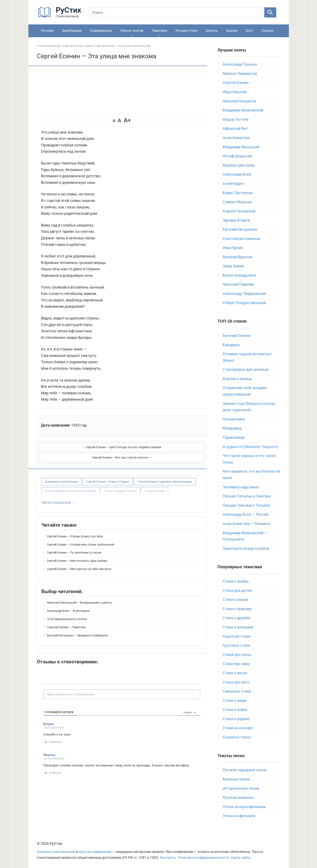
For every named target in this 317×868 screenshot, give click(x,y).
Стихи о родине (236, 719)
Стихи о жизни (235, 600)
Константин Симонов (241, 239)
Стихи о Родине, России (120, 485)
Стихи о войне (235, 710)
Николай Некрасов (239, 101)
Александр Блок (237, 174)
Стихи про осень (237, 655)
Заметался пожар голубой (246, 548)
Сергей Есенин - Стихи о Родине (108, 476)
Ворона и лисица (237, 379)
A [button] (114, 121)
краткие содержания (95, 852)
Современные (101, 31)
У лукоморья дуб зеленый (246, 369)
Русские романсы (238, 797)
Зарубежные (72, 31)
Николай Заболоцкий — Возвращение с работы (80, 597)
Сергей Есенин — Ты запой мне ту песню (74, 547)
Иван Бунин (233, 248)
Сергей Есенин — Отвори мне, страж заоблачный (80, 539)
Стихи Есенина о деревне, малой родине (165, 476)
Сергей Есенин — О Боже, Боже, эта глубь (75, 531)
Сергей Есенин (236, 83)
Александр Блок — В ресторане (68, 605)
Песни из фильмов (239, 816)
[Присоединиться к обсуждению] (122, 689)
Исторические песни (241, 788)
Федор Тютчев (236, 119)
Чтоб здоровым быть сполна (67, 614)
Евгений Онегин (237, 336)
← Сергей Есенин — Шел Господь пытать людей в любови (81, 450)
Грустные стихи (236, 645)
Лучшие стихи (186, 31)
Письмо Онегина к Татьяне (246, 505)
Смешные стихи (237, 691)
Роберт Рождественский (244, 303)
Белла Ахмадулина (239, 275)
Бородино (231, 345)
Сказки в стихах (237, 737)
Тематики (159, 31)
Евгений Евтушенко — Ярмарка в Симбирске (77, 630)
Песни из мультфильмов (244, 807)
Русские (47, 31)
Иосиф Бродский (237, 156)
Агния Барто (233, 184)
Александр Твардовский (244, 294)
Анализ (232, 31)
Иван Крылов (235, 92)
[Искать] (270, 12)
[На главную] (61, 17)
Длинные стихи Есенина (62, 476)
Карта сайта (241, 858)
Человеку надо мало (241, 487)
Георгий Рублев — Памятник (66, 622)
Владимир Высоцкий (241, 147)
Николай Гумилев (238, 284)
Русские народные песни (245, 770)
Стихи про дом (155, 485)
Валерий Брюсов (237, 257)
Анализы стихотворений (56, 852)
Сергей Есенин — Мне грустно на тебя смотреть (79, 563)
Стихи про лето (236, 682)
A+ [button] (127, 120)
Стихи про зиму (236, 664)
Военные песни (236, 779)
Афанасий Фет (235, 128)
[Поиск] (176, 12)
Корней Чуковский (239, 211)
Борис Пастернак (238, 193)
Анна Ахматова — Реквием (246, 524)
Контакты (168, 858)
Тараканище (234, 437)
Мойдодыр (232, 428)
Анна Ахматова (236, 138)
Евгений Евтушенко (240, 229)
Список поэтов (132, 31)
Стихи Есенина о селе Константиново (71, 485)
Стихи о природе (237, 609)
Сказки (267, 31)
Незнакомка (234, 419)
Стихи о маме (235, 700)
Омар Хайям (233, 266)
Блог (250, 31)
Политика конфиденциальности (203, 858)
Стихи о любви (236, 581)
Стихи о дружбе (237, 618)
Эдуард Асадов (236, 220)
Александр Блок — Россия (246, 514)
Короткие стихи (237, 636)
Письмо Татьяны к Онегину (247, 496)
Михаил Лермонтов (240, 74)
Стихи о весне (235, 673)
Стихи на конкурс (238, 728)
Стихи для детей (237, 590)
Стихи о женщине (238, 627)
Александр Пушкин (240, 64)
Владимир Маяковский (243, 110)
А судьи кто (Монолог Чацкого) (250, 447)
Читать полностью (56, 497)
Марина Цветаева (239, 165)
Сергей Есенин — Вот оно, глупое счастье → (163, 450)
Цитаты (212, 31)
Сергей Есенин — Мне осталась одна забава (77, 555)
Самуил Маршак (237, 202)
